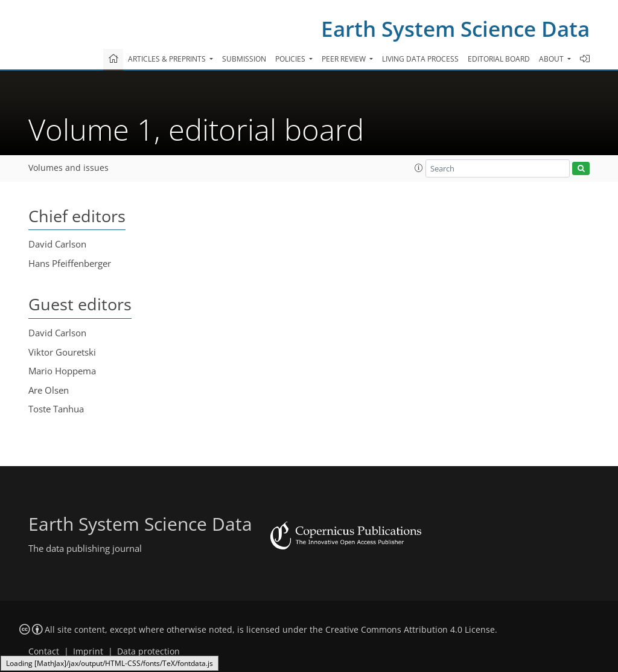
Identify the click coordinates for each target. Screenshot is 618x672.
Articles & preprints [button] (168, 59)
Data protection (148, 651)
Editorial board (499, 59)
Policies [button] (291, 59)
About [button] (552, 59)
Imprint (88, 651)
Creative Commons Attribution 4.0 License (410, 630)
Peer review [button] (345, 59)
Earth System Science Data (455, 29)
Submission (244, 59)
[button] (419, 168)
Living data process (420, 59)
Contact (44, 651)
